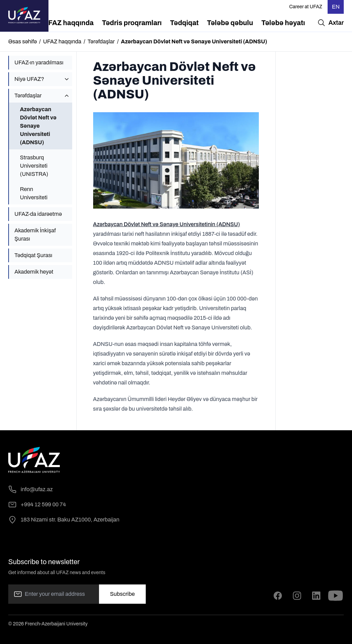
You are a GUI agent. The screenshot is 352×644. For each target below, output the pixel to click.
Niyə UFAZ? (29, 79)
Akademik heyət (34, 272)
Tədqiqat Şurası (33, 255)
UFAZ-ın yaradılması (39, 62)
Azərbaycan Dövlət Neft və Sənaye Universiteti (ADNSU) (38, 126)
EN (336, 7)
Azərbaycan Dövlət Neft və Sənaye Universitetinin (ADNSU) (167, 224)
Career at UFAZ (306, 7)
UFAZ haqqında (62, 41)
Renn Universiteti (34, 193)
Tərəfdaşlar (101, 41)
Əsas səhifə (23, 41)
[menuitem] (69, 23)
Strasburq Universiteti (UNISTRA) (34, 166)
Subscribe (122, 594)
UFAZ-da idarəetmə (38, 214)
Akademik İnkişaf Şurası (35, 235)
